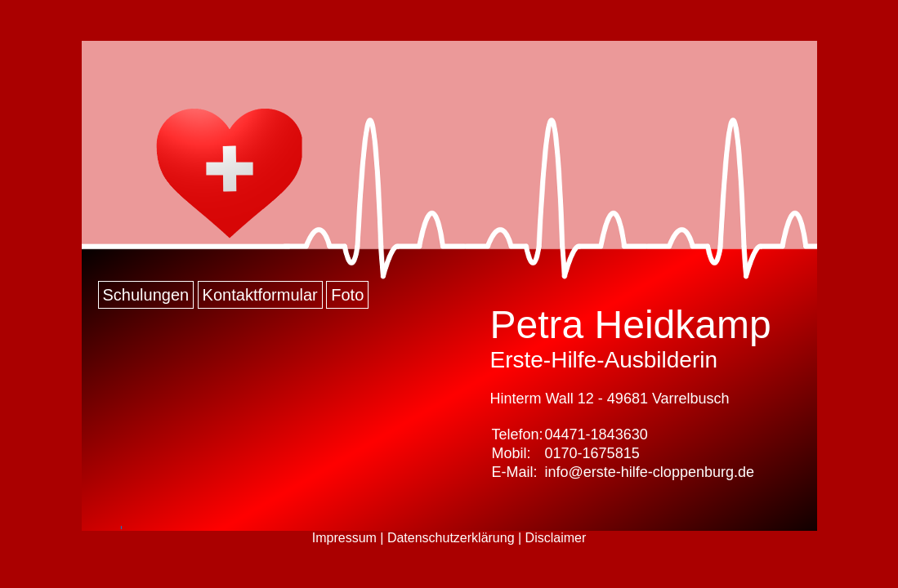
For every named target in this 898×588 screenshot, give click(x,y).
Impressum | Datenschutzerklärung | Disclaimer (449, 538)
